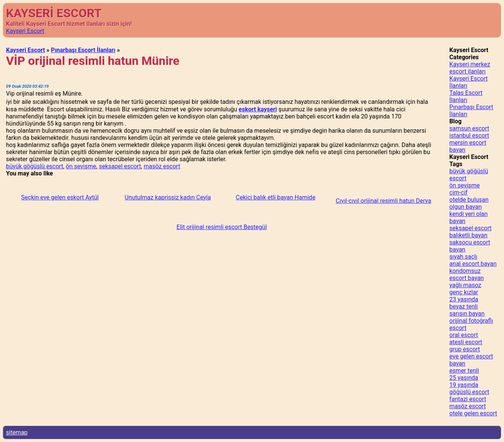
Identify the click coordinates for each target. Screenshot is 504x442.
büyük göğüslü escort (34, 166)
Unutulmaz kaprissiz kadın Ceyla (168, 197)
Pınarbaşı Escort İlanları (83, 50)
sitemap (17, 432)
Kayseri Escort (25, 31)
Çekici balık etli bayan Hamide (276, 197)
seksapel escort (120, 166)
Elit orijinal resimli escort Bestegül (222, 227)
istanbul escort (469, 136)
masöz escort (162, 166)
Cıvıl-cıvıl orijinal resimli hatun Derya (383, 201)
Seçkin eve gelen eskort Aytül (60, 197)
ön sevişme (81, 166)
